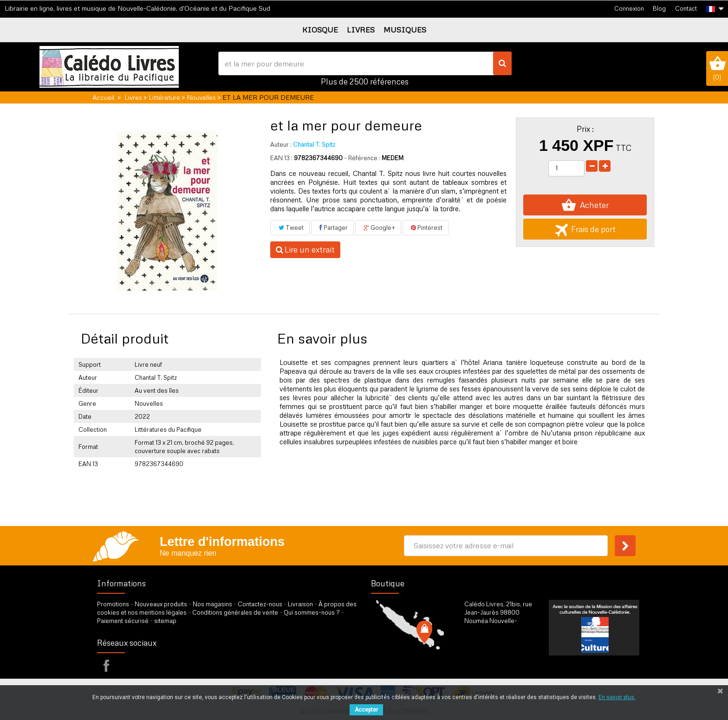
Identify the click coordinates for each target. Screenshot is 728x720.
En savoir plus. (617, 697)
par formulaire (510, 661)
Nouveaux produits (161, 604)
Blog (659, 8)
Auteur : (281, 144)
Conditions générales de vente (235, 612)
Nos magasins (212, 604)
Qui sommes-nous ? (312, 612)
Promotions (113, 604)
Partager (332, 227)
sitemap (165, 621)
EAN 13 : (281, 158)
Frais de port (585, 229)
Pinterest (426, 227)
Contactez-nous (260, 604)
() (717, 68)
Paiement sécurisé (123, 621)
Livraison (300, 604)
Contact (686, 8)
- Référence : (362, 158)
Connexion (629, 8)
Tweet (290, 227)
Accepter (366, 710)
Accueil (103, 97)
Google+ (378, 227)
